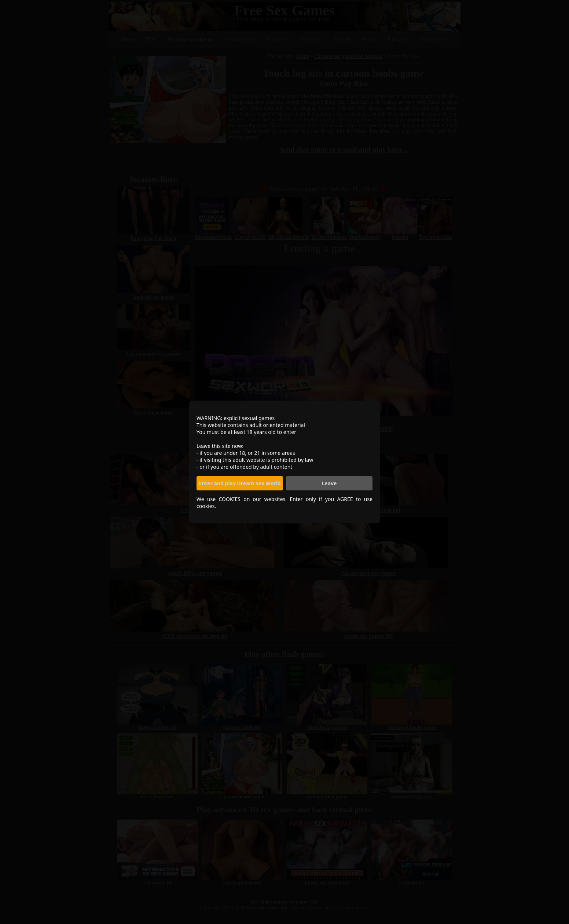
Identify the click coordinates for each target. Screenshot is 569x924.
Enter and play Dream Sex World (240, 483)
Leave (329, 483)
